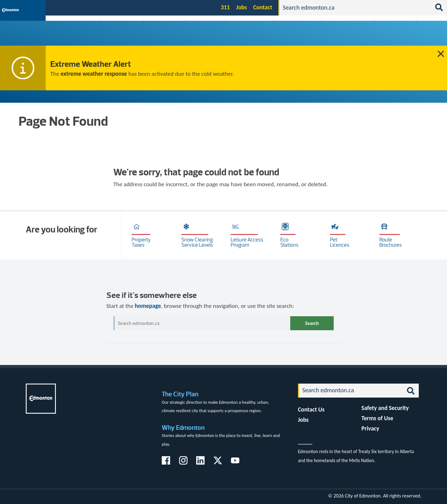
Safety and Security (385, 408)
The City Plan (180, 394)
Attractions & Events (120, 35)
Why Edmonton (183, 427)
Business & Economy (161, 35)
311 (225, 7)
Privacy (370, 428)
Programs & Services (392, 35)
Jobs (242, 7)
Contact (263, 7)
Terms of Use (377, 418)
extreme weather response (94, 74)
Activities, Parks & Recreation (70, 35)
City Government (205, 35)
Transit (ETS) (430, 35)
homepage (148, 306)
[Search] (355, 8)
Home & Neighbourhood (344, 35)
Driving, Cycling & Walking (297, 35)
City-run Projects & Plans (251, 35)
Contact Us (311, 409)
